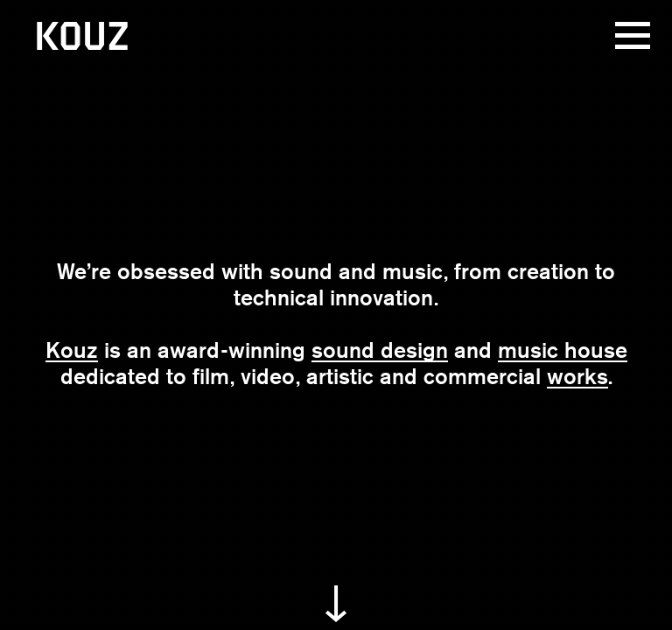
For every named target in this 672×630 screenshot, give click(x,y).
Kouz (72, 350)
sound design (380, 350)
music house (563, 350)
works (577, 376)
